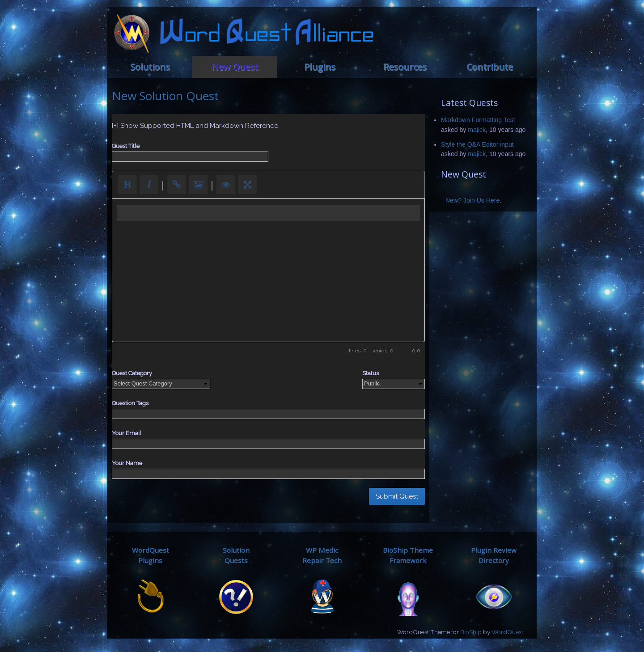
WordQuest (507, 632)
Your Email (127, 433)
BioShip (471, 632)
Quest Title (126, 146)
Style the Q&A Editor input (477, 144)
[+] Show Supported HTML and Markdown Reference (195, 126)
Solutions (150, 67)
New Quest (235, 67)
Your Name (127, 463)
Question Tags (130, 403)
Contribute (490, 67)
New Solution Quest (165, 96)
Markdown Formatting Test (478, 120)
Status (371, 373)
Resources (405, 67)
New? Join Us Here (472, 200)
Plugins (320, 67)
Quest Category (132, 373)
